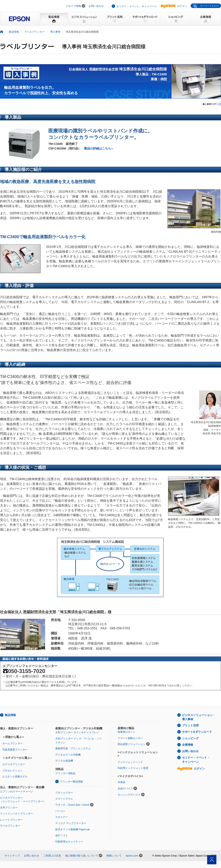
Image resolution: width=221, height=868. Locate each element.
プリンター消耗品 (65, 773)
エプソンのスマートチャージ (16, 791)
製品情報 (14, 32)
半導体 (121, 782)
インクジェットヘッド (130, 762)
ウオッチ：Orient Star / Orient (72, 805)
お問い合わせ (96, 6)
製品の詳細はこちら (97, 148)
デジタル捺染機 (64, 761)
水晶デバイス (125, 788)
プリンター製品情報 (71, 782)
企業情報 (188, 745)
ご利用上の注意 (52, 856)
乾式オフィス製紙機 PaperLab (73, 829)
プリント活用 (190, 725)
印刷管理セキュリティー (69, 842)
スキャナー (62, 817)
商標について (114, 856)
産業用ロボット (126, 732)
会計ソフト (62, 835)
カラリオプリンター (14, 764)
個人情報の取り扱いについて (82, 856)
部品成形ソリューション (132, 744)
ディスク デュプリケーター (71, 823)
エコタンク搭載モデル (15, 776)
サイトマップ (12, 856)
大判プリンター (9, 808)
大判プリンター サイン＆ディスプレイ (77, 732)
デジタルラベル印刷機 (68, 755)
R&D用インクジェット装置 (133, 768)
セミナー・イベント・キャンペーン (137, 6)
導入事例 (55, 32)
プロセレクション (12, 771)
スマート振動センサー (130, 738)
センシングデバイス (129, 795)
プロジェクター (64, 793)
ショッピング (190, 738)
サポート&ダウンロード (197, 732)
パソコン (60, 811)
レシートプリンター (11, 820)
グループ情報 (73, 6)
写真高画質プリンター (15, 750)
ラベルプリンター (35, 32)
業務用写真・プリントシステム (73, 748)
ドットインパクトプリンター (16, 814)
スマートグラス (64, 799)
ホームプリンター (12, 743)
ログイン (174, 6)
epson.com (132, 856)
